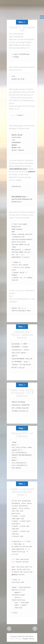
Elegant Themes (29, 639)
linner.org (24, 17)
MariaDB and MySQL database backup (22, 335)
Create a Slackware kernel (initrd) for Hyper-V (22, 492)
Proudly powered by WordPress (22, 636)
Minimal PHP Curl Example (22, 435)
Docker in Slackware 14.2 (22, 29)
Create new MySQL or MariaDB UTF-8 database (22, 393)
